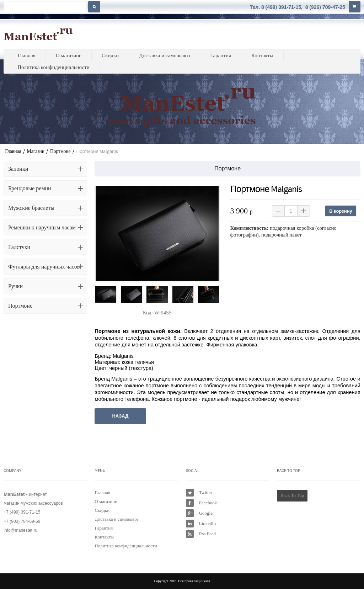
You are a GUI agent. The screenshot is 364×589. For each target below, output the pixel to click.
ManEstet (38, 34)
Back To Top (292, 495)
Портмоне (60, 151)
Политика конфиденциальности (53, 67)
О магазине (69, 55)
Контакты (262, 55)
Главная (26, 55)
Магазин (36, 151)
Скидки (110, 55)
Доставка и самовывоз (164, 55)
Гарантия (221, 55)
